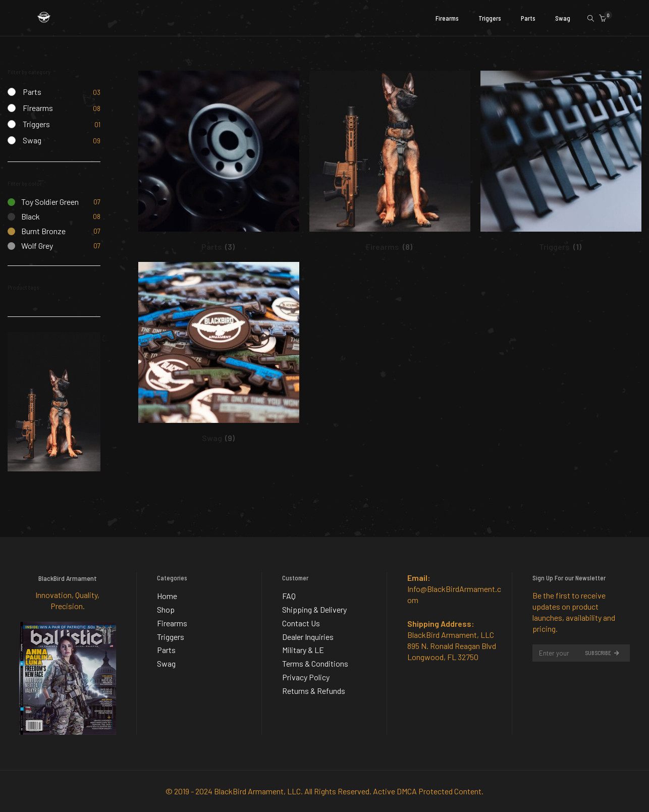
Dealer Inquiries (308, 633)
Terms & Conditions (315, 658)
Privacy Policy (306, 671)
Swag (32, 140)
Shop (166, 608)
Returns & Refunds (314, 684)
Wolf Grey (30, 246)
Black (24, 216)
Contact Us (301, 620)
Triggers (36, 124)
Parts (32, 92)
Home (167, 595)
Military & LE (303, 646)
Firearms (38, 108)
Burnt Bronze (37, 231)
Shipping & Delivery (314, 608)
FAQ (289, 595)
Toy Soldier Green (43, 202)
